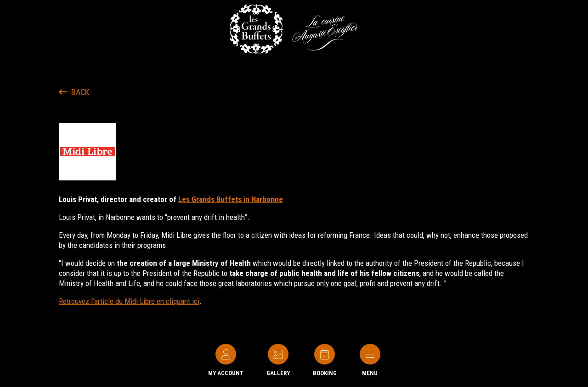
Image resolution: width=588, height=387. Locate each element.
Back (74, 92)
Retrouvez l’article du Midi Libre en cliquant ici (129, 301)
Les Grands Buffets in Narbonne (231, 199)
